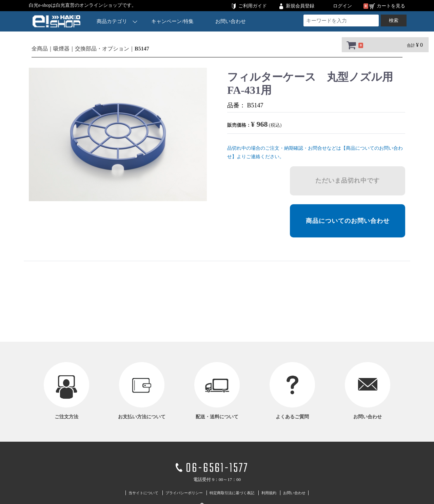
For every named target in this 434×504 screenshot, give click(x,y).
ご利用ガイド (253, 6)
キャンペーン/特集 (173, 21)
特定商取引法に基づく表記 (232, 493)
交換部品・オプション (102, 49)
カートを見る (391, 6)
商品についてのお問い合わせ (348, 221)
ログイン (342, 6)
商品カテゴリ (117, 21)
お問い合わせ (231, 21)
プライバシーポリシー (184, 493)
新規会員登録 (300, 6)
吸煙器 (61, 49)
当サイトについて (143, 493)
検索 (394, 20)
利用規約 (269, 493)
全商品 (40, 49)
